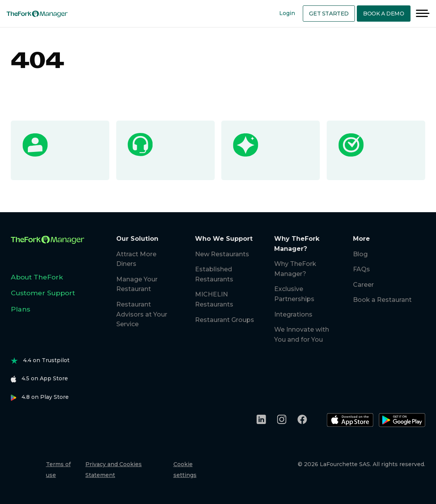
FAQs (361, 269)
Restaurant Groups (225, 320)
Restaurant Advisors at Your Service (142, 314)
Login (287, 13)
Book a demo (384, 14)
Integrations (293, 314)
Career (363, 285)
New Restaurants (222, 254)
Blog (360, 254)
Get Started (329, 14)
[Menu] (423, 14)
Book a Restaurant (382, 300)
